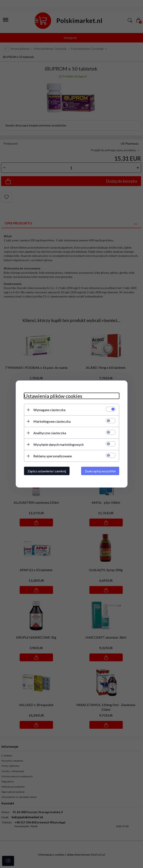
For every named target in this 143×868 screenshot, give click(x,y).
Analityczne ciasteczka (50, 433)
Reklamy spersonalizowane (53, 456)
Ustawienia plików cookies (53, 396)
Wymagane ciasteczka (49, 410)
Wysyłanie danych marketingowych (58, 444)
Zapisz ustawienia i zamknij (47, 471)
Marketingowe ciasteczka (52, 421)
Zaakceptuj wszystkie (100, 471)
